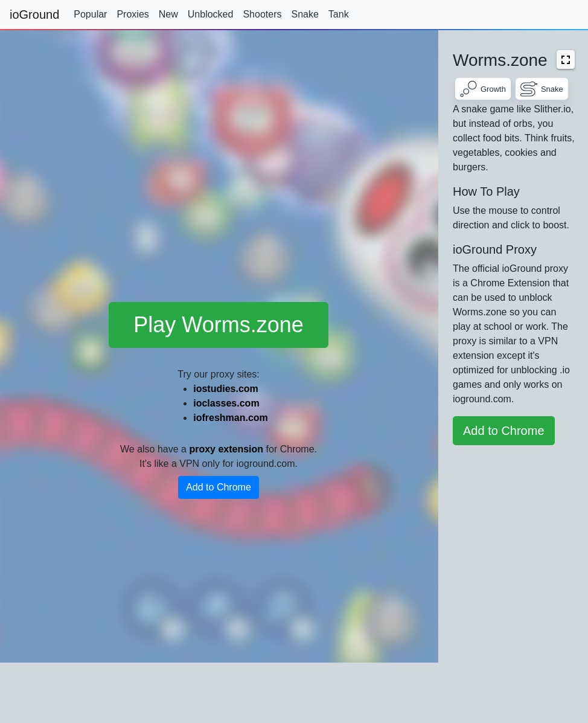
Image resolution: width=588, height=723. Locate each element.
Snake (305, 14)
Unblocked (211, 14)
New (168, 14)
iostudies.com (226, 389)
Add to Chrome (219, 487)
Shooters (262, 14)
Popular (90, 14)
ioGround (34, 14)
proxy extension (226, 449)
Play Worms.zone (218, 325)
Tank (339, 14)
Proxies (133, 14)
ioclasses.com (226, 403)
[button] (566, 59)
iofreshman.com (231, 418)
